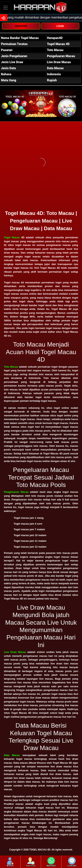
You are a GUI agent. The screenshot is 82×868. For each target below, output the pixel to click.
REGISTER (21, 26)
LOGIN (60, 26)
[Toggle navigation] (5, 8)
